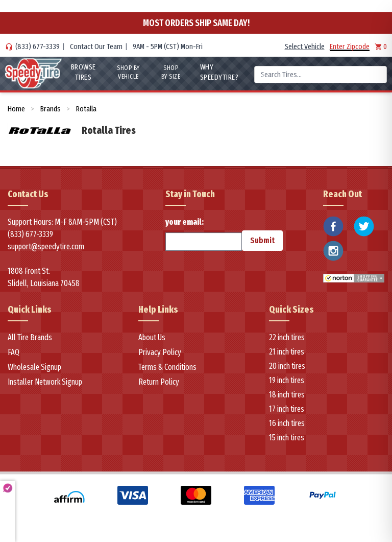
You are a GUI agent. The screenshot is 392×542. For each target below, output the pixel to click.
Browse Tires (82, 72)
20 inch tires (287, 366)
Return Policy (159, 382)
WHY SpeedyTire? (219, 72)
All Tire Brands (30, 337)
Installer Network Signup (45, 382)
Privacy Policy (160, 352)
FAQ (14, 352)
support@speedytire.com (46, 246)
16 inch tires (287, 423)
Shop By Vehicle (128, 72)
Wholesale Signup (34, 367)
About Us (152, 337)
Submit (262, 240)
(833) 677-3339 (38, 46)
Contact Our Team (96, 46)
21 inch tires (287, 352)
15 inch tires (287, 438)
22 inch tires (287, 337)
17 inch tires (287, 409)
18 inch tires (287, 395)
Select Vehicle (305, 46)
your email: (204, 234)
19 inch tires (287, 380)
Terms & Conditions (167, 367)
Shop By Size (171, 72)
